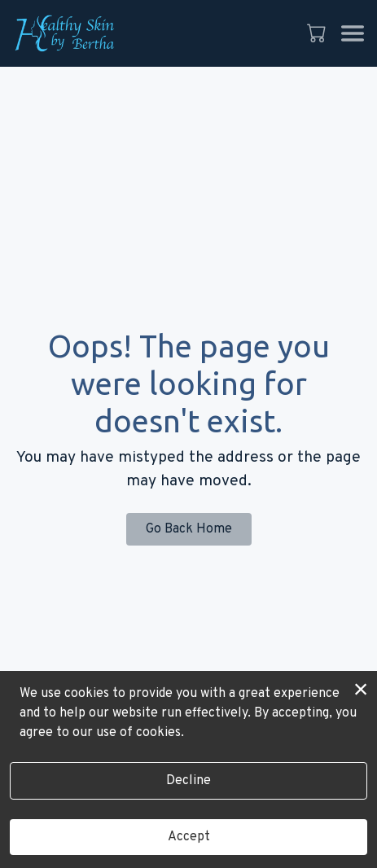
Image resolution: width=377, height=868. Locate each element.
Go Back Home (189, 529)
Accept (189, 837)
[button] (318, 33)
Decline (188, 781)
